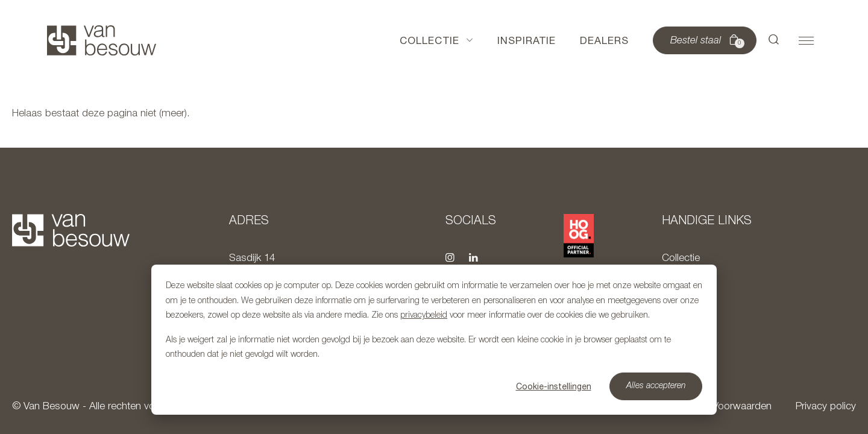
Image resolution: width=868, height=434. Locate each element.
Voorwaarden (742, 407)
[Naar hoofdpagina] (102, 40)
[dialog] (434, 340)
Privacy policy (826, 407)
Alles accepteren (656, 386)
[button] (774, 40)
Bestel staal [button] (706, 41)
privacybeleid (424, 316)
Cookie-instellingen (554, 386)
